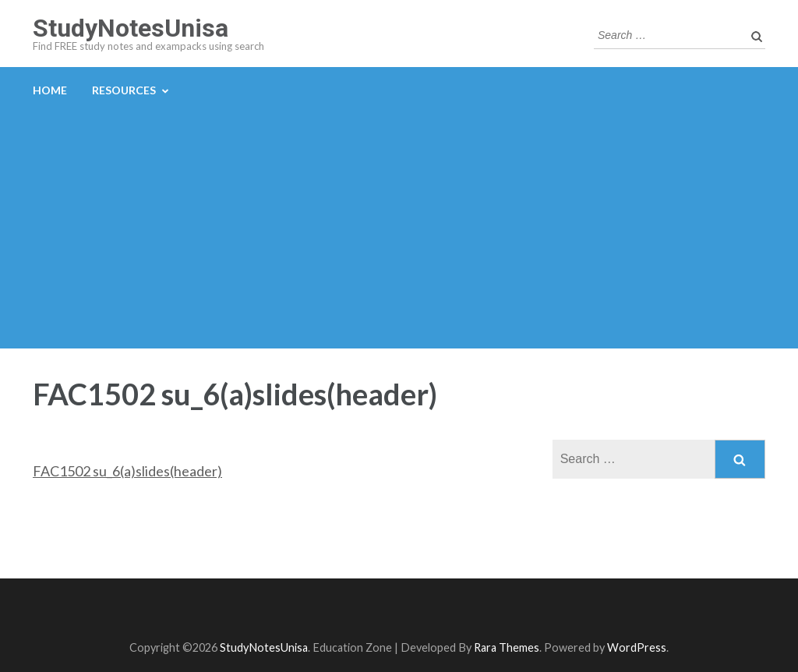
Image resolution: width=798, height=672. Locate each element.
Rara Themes (507, 647)
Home (50, 90)
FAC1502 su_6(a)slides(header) (127, 471)
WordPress (637, 647)
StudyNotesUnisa (131, 28)
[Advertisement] (399, 232)
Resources (124, 90)
